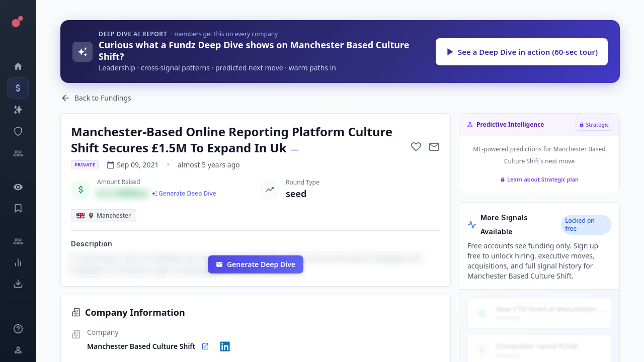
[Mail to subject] (434, 147)
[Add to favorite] (416, 147)
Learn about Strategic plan (539, 179)
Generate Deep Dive (256, 264)
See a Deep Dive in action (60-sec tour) (522, 52)
